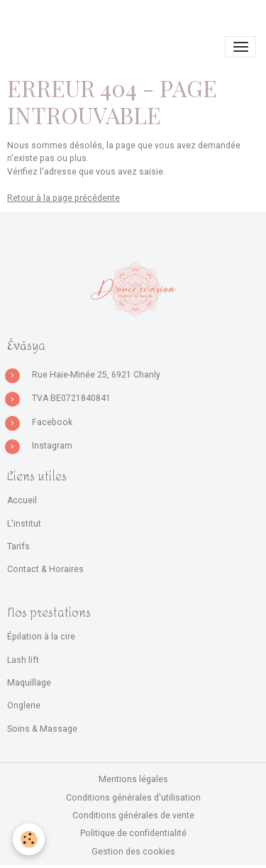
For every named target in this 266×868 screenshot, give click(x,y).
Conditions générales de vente (133, 815)
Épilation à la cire (41, 637)
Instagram (52, 446)
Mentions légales (133, 779)
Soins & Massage (42, 729)
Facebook (52, 422)
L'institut (24, 524)
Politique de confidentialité (133, 833)
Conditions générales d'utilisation (133, 798)
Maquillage (29, 683)
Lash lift (23, 660)
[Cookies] (29, 839)
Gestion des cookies (133, 852)
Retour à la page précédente (63, 198)
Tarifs (18, 546)
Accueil (22, 500)
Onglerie (24, 705)
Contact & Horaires (45, 569)
